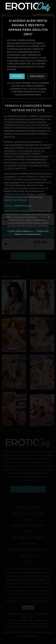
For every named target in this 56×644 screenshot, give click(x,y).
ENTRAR (17, 76)
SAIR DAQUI (37, 76)
